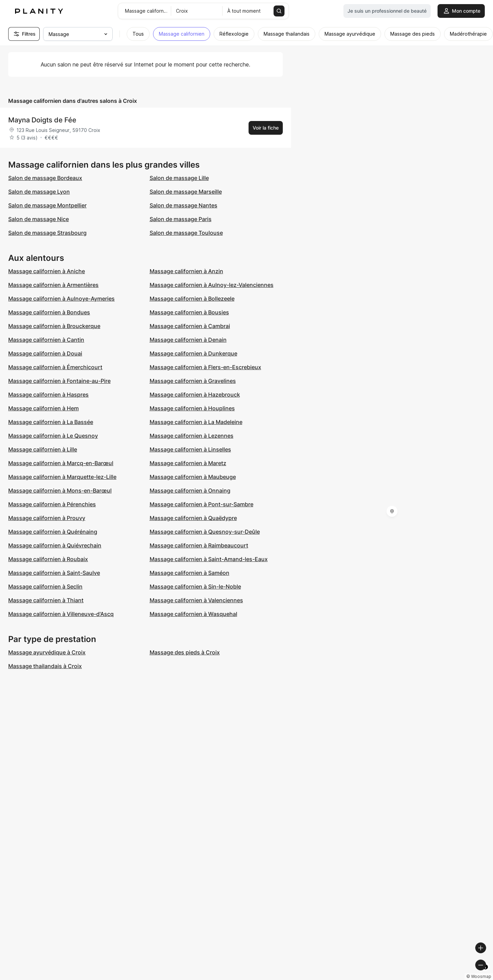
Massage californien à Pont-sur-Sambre (201, 504)
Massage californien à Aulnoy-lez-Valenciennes (212, 285)
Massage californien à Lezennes (192, 436)
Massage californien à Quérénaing (53, 532)
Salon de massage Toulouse (186, 233)
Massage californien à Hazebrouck (195, 395)
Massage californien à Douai (45, 353)
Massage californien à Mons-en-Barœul (60, 491)
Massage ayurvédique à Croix (47, 652)
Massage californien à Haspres (48, 395)
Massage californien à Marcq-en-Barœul (61, 463)
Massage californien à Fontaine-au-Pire (59, 381)
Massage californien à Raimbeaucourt (199, 545)
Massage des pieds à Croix (185, 652)
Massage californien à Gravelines (193, 381)
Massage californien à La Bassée (51, 422)
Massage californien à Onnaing (190, 491)
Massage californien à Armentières (53, 285)
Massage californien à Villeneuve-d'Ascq (61, 614)
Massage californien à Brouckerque (54, 326)
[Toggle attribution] (485, 974)
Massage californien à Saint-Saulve (54, 573)
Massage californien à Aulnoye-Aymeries (61, 299)
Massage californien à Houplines (192, 408)
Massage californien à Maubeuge (193, 477)
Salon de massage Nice (39, 219)
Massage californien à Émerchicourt (55, 367)
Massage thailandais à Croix (45, 666)
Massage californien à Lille (43, 449)
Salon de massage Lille (179, 178)
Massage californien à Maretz (188, 463)
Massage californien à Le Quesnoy (53, 436)
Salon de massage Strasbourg (47, 233)
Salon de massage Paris (181, 219)
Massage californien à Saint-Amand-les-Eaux (209, 559)
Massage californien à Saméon (189, 573)
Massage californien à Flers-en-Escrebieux (205, 367)
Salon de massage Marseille (186, 192)
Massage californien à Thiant (46, 600)
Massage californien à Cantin (46, 340)
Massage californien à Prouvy (47, 518)
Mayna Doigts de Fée (42, 120)
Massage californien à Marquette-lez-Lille (62, 477)
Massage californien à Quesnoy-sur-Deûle (205, 532)
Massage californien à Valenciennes (196, 600)
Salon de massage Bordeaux (45, 178)
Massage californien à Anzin (186, 271)
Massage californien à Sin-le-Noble (195, 586)
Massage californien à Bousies (189, 312)
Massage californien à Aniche (47, 271)
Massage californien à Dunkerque (193, 353)
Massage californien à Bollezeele (192, 299)
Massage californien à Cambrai (190, 326)
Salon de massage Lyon (39, 192)
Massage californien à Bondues (49, 312)
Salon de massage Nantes (184, 205)
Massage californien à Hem (43, 408)
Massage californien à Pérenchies (52, 504)
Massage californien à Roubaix (48, 559)
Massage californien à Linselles (190, 449)
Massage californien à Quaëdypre (193, 518)
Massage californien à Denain (188, 340)
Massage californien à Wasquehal (193, 614)
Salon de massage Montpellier (47, 205)
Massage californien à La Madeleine (196, 422)
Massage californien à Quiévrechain (55, 545)
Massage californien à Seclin (45, 586)
